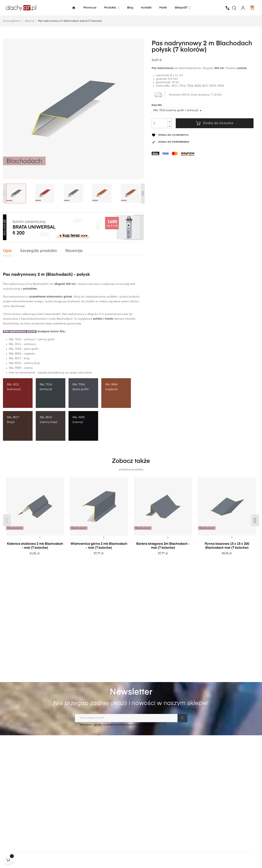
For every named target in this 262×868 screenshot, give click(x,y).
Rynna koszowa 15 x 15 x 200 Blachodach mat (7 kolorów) (227, 546)
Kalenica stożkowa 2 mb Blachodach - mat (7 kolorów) (35, 546)
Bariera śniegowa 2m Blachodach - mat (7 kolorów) (163, 546)
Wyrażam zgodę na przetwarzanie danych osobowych (113, 725)
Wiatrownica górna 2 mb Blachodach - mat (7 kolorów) (99, 546)
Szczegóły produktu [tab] (39, 251)
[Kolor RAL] (178, 111)
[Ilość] (160, 123)
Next (143, 193)
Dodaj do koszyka (215, 123)
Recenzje (74, 251)
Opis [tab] (7, 251)
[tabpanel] (35, 520)
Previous (4, 193)
